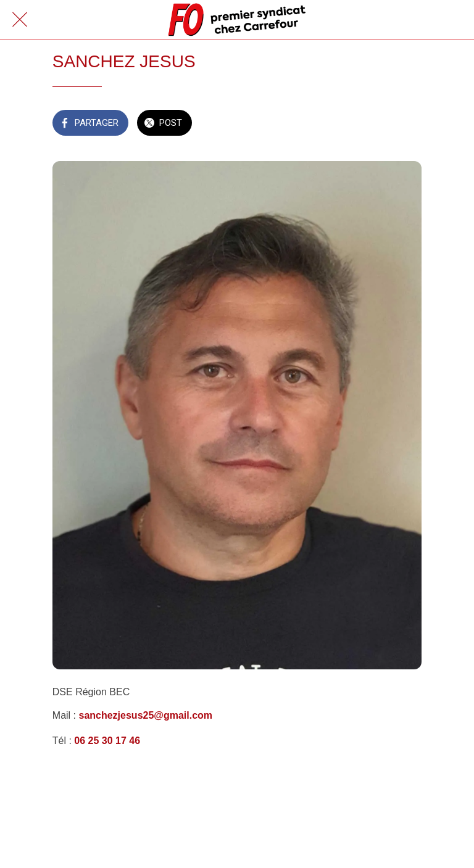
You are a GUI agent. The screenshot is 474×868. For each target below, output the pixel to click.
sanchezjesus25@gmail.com (144, 715)
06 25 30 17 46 (107, 741)
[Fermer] (20, 20)
